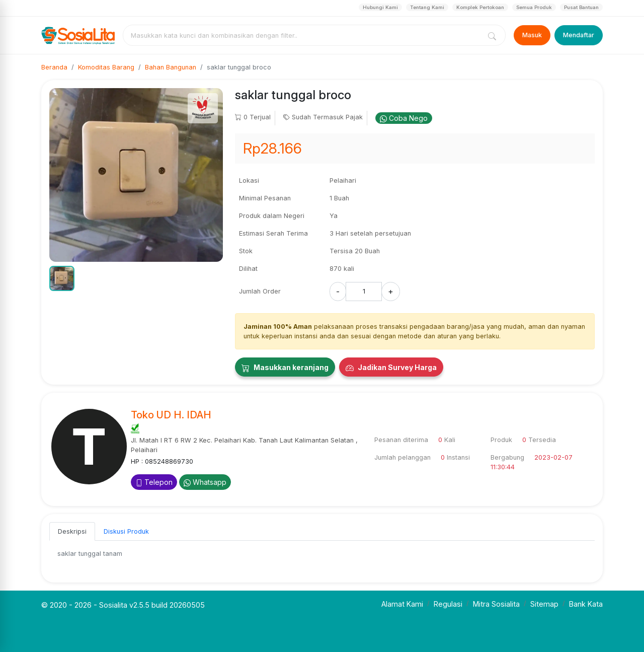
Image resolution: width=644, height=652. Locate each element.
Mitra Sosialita (496, 604)
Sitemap (544, 604)
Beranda (54, 67)
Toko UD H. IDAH (171, 415)
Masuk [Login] (532, 35)
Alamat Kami (402, 604)
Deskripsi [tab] (72, 531)
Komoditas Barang (106, 67)
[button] (62, 278)
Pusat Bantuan (581, 7)
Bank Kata (586, 604)
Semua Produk (534, 7)
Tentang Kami (427, 7)
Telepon (154, 482)
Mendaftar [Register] (579, 35)
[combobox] (304, 35)
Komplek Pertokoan (480, 7)
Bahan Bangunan (171, 67)
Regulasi (448, 604)
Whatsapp (205, 482)
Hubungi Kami (380, 7)
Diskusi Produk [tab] (126, 531)
